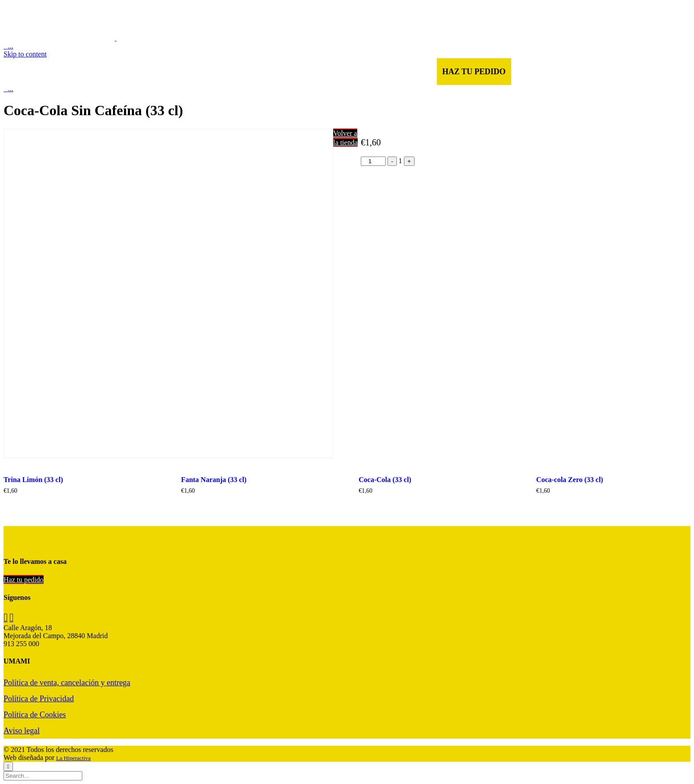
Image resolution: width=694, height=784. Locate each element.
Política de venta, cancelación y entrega (67, 683)
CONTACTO (355, 72)
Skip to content (25, 54)
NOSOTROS (249, 72)
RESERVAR (410, 72)
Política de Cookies (35, 715)
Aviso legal (22, 731)
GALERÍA (302, 72)
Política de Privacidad (39, 699)
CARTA (202, 72)
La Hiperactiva (73, 758)
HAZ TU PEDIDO (474, 72)
